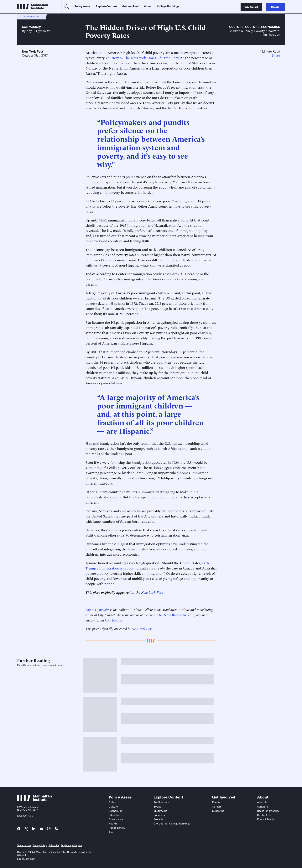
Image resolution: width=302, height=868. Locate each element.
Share (276, 55)
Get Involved (130, 6)
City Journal (114, 620)
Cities (112, 802)
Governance (116, 819)
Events (216, 802)
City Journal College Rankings (172, 824)
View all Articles (32, 16)
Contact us (264, 815)
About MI (263, 802)
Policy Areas (83, 6)
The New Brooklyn (171, 615)
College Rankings (168, 6)
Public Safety (117, 828)
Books (157, 807)
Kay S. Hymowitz (38, 31)
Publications (161, 802)
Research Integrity (268, 811)
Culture (236, 27)
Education (115, 815)
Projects (159, 819)
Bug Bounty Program (71, 845)
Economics (271, 27)
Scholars (263, 807)
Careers (217, 807)
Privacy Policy (40, 845)
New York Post (33, 51)
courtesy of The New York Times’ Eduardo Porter (144, 57)
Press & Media (266, 819)
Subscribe (218, 811)
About (148, 6)
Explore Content (106, 6)
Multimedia (160, 811)
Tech (111, 832)
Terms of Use (24, 845)
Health (113, 824)
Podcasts (159, 815)
